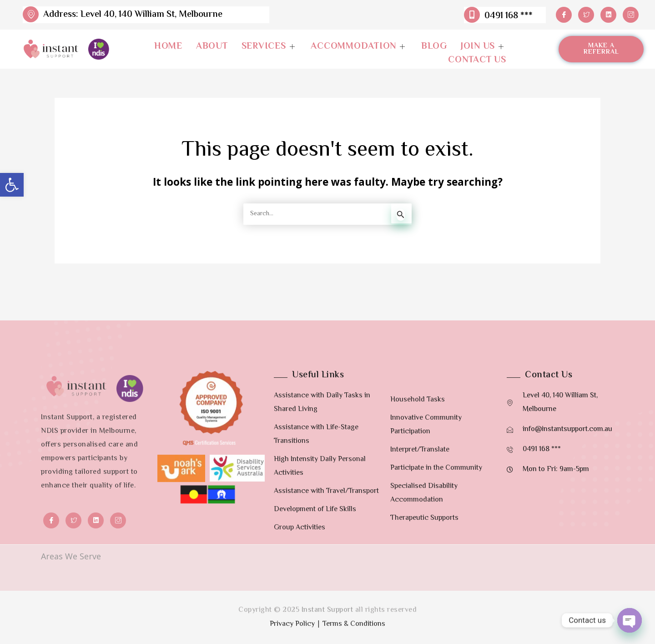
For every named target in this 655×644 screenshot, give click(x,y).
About (212, 47)
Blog (434, 47)
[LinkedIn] (608, 15)
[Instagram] (631, 15)
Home (168, 47)
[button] (12, 185)
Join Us (484, 47)
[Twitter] (586, 15)
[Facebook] (564, 15)
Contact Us (477, 61)
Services (270, 47)
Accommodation (359, 47)
